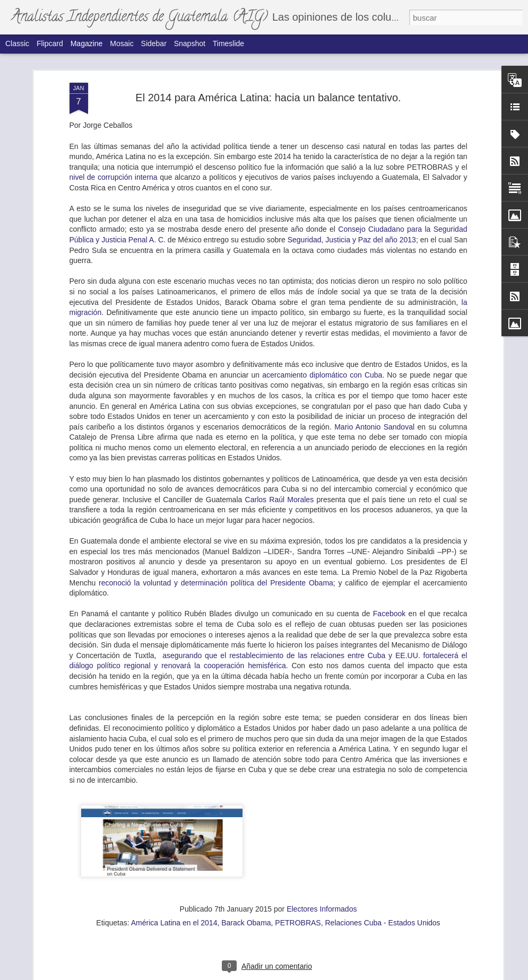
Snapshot (190, 43)
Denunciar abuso (350, 974)
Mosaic (122, 43)
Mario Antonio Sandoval (374, 133)
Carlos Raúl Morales (280, 205)
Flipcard (50, 43)
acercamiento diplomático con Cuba (322, 81)
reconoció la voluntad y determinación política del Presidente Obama (216, 288)
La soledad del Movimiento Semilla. (231, 509)
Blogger (315, 974)
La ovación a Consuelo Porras (101, 750)
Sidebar (154, 43)
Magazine (87, 43)
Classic (17, 43)
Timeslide (228, 43)
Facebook (389, 319)
